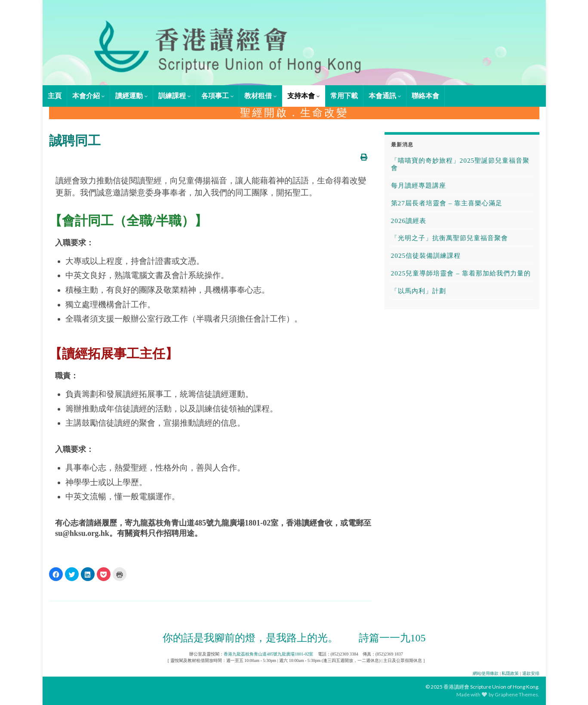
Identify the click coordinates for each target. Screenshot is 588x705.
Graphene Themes (516, 694)
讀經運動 (131, 96)
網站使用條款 (486, 673)
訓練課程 (174, 96)
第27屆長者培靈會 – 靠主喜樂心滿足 (447, 203)
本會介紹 (88, 96)
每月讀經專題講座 (419, 185)
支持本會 (303, 96)
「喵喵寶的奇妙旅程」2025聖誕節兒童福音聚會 (460, 164)
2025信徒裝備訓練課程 (426, 255)
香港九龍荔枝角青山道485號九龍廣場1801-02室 (268, 654)
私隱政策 (510, 673)
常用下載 (344, 96)
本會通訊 (385, 96)
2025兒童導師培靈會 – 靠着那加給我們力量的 (461, 273)
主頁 (55, 96)
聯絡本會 (425, 96)
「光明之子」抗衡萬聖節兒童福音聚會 (449, 238)
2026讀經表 (409, 221)
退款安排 (531, 673)
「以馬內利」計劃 (419, 291)
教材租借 (260, 96)
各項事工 (217, 96)
